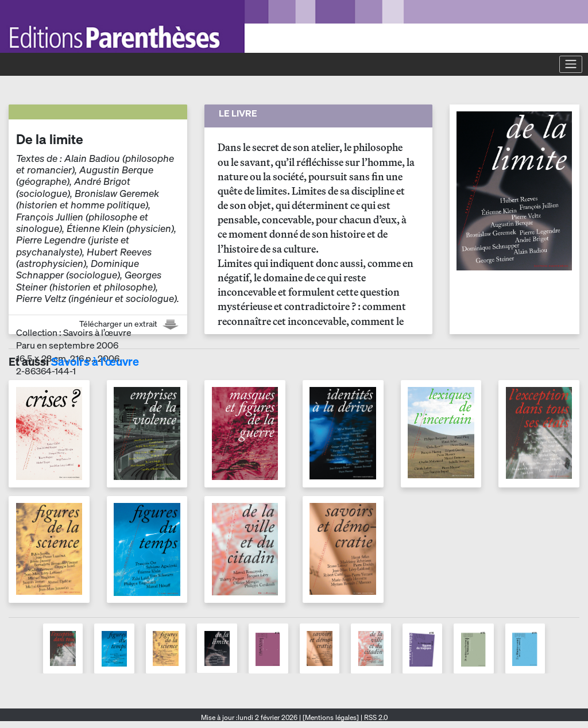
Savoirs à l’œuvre (95, 361)
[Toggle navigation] (571, 64)
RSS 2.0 (375, 717)
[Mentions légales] (331, 717)
